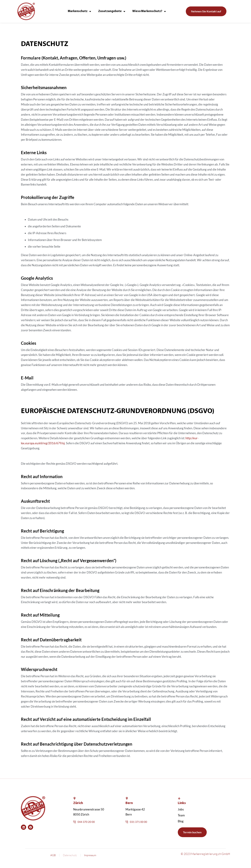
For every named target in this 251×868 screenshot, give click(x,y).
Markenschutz (79, 11)
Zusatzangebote (112, 11)
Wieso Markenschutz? (149, 11)
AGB (53, 855)
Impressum (90, 855)
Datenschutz (70, 855)
